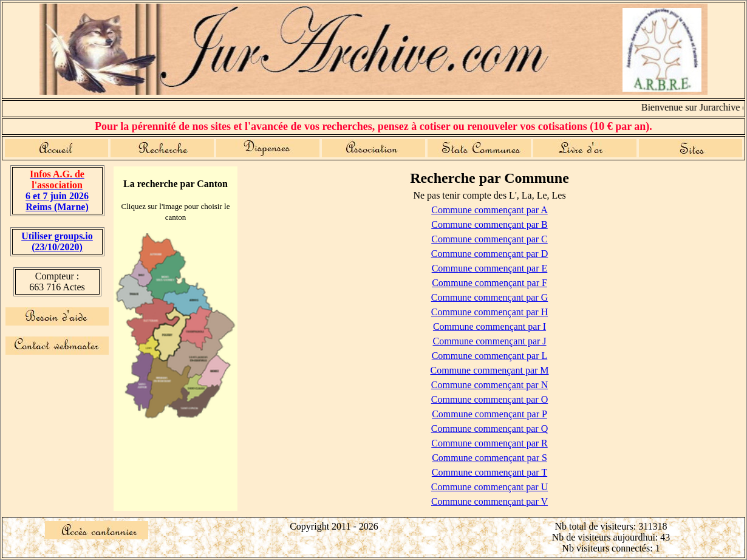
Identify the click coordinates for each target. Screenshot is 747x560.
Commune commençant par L (490, 356)
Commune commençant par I (489, 326)
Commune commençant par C (489, 239)
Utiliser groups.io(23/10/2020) (57, 241)
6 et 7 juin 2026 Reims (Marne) (57, 190)
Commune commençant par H (489, 312)
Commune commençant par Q (489, 429)
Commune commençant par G (489, 297)
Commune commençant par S (489, 458)
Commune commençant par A (489, 210)
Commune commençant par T (489, 472)
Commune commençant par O (489, 399)
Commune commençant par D (489, 254)
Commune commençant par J (489, 341)
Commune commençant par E (490, 268)
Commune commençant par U (489, 487)
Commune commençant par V (489, 501)
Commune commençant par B (489, 224)
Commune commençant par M (489, 370)
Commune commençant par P (489, 414)
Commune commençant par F (489, 283)
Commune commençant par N (489, 385)
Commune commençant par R (489, 443)
